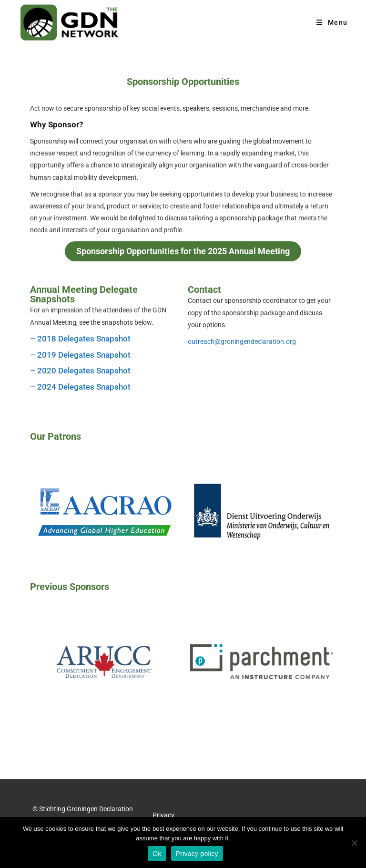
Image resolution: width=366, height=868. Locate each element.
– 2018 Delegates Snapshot (80, 339)
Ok (157, 854)
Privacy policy (197, 854)
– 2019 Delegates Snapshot (80, 355)
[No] (354, 843)
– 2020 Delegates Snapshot (80, 371)
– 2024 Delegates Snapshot (80, 387)
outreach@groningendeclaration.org (242, 341)
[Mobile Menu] (332, 22)
